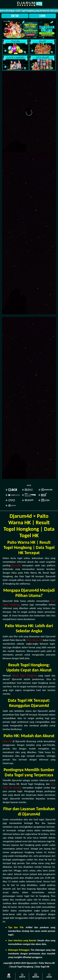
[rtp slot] (42, 63)
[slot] (42, 47)
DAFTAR (15, 16)
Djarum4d (16, 565)
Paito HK (7, 741)
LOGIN (42, 16)
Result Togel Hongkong (25, 676)
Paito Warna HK (34, 640)
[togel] (16, 47)
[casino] (16, 63)
